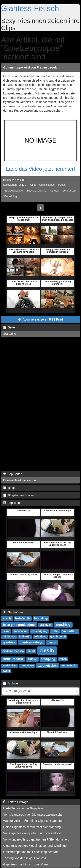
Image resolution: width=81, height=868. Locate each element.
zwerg (6, 671)
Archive (11, 683)
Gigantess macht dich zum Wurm (25, 864)
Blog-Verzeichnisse (18, 495)
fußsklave (40, 637)
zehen (63, 659)
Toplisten (12, 503)
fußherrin (25, 637)
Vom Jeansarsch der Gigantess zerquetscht (33, 815)
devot (6, 631)
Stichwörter (13, 612)
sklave (32, 659)
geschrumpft (58, 637)
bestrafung (41, 619)
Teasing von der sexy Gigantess (25, 858)
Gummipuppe (47, 185)
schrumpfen (13, 659)
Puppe (62, 185)
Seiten (10, 327)
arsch (7, 618)
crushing (63, 625)
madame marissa (13, 651)
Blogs (9, 488)
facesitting (70, 631)
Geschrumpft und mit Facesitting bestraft (30, 852)
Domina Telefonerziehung (20, 480)
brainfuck (46, 625)
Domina (42, 191)
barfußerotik (23, 619)
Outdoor (55, 191)
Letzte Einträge (16, 802)
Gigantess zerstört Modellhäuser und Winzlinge (35, 846)
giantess (9, 642)
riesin (47, 650)
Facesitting (11, 196)
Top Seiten (13, 474)
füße (55, 631)
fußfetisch (9, 637)
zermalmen (27, 666)
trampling (48, 659)
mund (31, 651)
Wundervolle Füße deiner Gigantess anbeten (33, 821)
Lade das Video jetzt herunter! (41, 169)
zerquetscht (69, 666)
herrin (52, 642)
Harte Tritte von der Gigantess (23, 808)
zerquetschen (48, 666)
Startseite (10, 334)
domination (20, 631)
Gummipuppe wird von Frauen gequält (31, 67)
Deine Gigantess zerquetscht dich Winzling (32, 827)
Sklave (30, 191)
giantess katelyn (31, 642)
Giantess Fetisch (30, 8)
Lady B (23, 185)
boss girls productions (19, 625)
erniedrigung (39, 631)
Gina (33, 185)
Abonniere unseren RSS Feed (41, 319)
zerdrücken (69, 191)
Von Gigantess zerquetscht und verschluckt (32, 833)
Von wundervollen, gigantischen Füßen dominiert (36, 839)
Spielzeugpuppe (13, 191)
